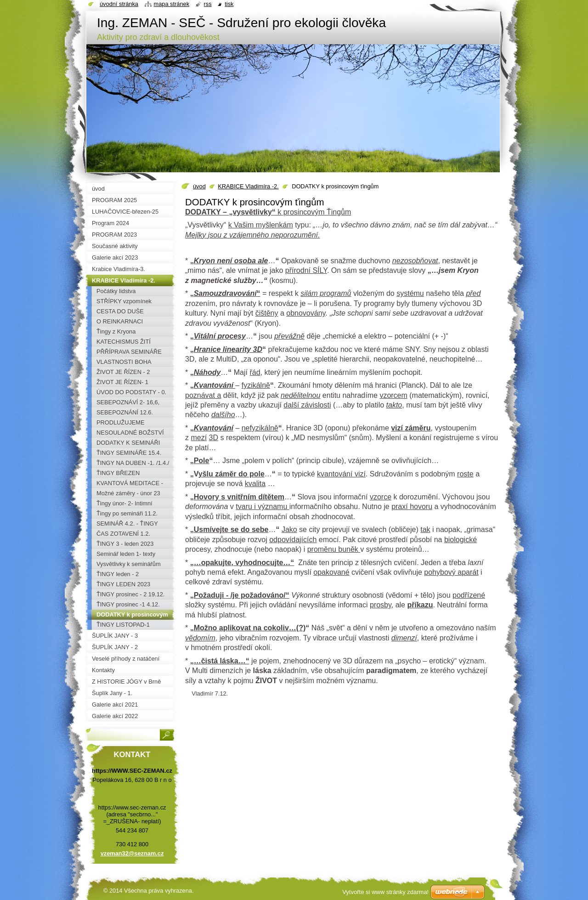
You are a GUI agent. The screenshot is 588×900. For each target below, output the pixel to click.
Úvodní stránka (119, 4)
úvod (199, 186)
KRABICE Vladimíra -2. (248, 186)
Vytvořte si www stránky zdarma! (385, 892)
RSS (208, 4)
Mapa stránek (172, 4)
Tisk (229, 4)
